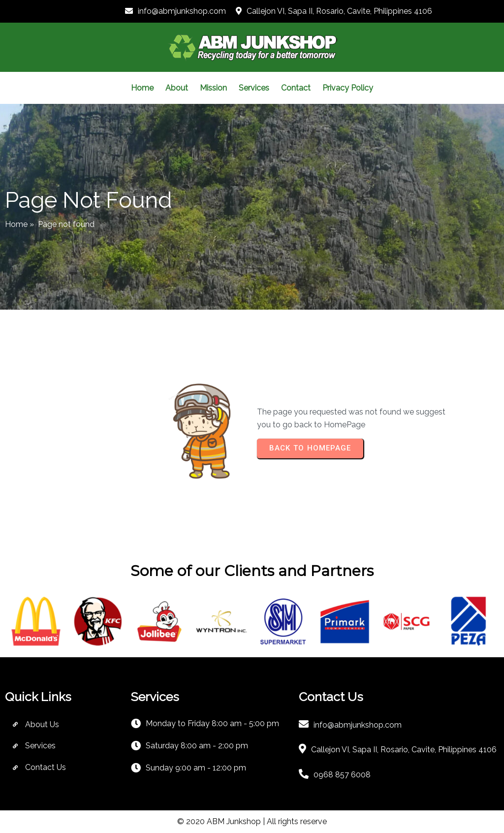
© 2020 (192, 821)
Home (16, 224)
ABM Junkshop (234, 821)
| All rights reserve (294, 821)
